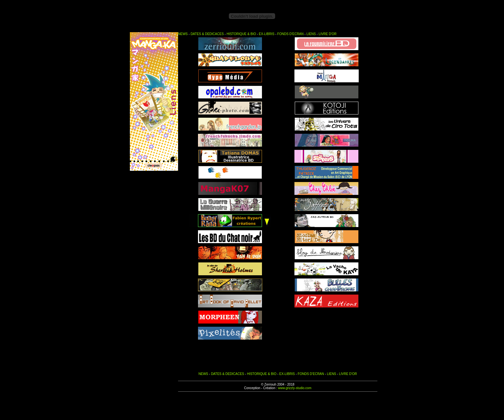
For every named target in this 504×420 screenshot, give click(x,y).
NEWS (183, 34)
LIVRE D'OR (328, 34)
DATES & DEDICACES (207, 34)
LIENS (311, 34)
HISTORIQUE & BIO (241, 34)
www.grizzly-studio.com (295, 388)
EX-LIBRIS (266, 34)
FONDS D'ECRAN (291, 34)
